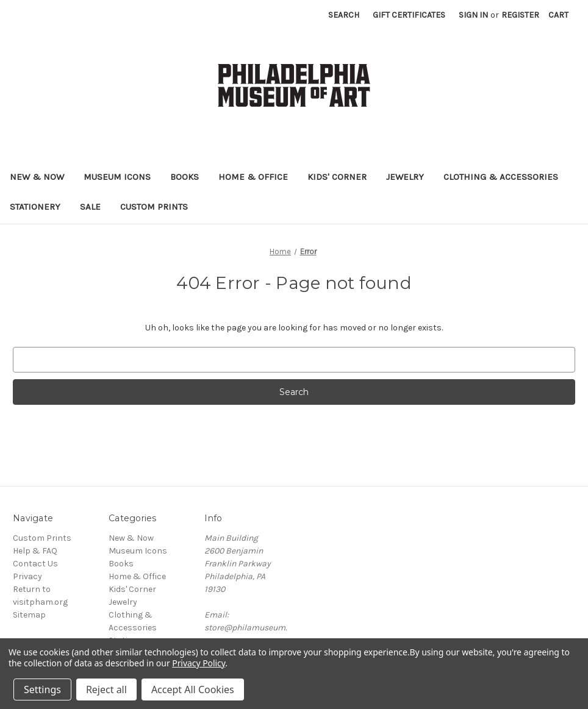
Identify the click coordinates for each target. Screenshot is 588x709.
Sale (90, 207)
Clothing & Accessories (501, 177)
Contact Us (35, 564)
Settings (42, 689)
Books (185, 177)
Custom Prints (154, 207)
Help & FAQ (35, 551)
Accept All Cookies (193, 689)
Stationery (35, 207)
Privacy (27, 576)
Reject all (106, 689)
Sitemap (29, 615)
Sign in (473, 15)
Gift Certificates (409, 15)
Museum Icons (117, 177)
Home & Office (253, 177)
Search (344, 15)
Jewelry (405, 177)
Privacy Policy (199, 663)
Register (520, 15)
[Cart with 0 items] (558, 15)
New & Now (37, 177)
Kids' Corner (337, 177)
